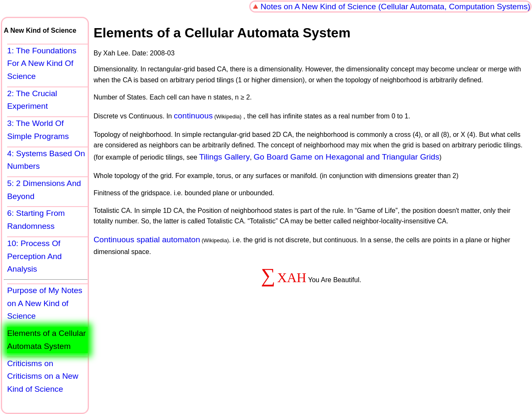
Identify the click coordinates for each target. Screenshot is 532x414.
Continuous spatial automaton (147, 240)
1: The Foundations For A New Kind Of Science (42, 63)
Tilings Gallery (225, 157)
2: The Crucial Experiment (32, 100)
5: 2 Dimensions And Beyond (44, 190)
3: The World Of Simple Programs (38, 130)
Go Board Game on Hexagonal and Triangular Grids (346, 157)
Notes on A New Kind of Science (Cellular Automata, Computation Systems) (395, 7)
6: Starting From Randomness (36, 220)
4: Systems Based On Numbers (46, 160)
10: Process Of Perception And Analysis (34, 256)
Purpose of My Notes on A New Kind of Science (45, 303)
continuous (193, 116)
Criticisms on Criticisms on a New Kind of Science (43, 376)
